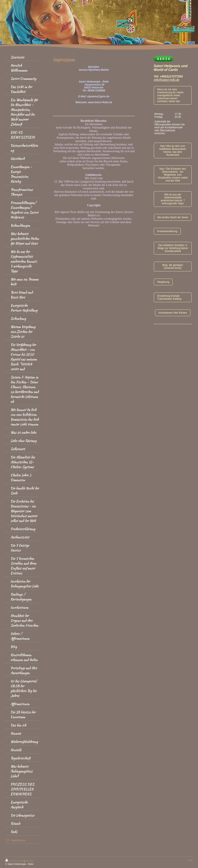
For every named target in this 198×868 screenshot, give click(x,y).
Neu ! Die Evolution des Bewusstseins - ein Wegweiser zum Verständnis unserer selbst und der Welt (173, 175)
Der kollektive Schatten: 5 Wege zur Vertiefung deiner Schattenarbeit (173, 248)
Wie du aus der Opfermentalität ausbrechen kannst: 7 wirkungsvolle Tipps (173, 199)
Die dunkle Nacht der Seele (173, 217)
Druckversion (15, 861)
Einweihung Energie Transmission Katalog (169, 297)
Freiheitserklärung (167, 231)
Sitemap (29, 861)
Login (190, 860)
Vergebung (163, 282)
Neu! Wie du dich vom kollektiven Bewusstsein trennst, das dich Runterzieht (173, 150)
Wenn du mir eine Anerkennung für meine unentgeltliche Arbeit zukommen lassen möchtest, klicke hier (170, 95)
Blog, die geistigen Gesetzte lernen (173, 267)
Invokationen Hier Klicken (173, 313)
